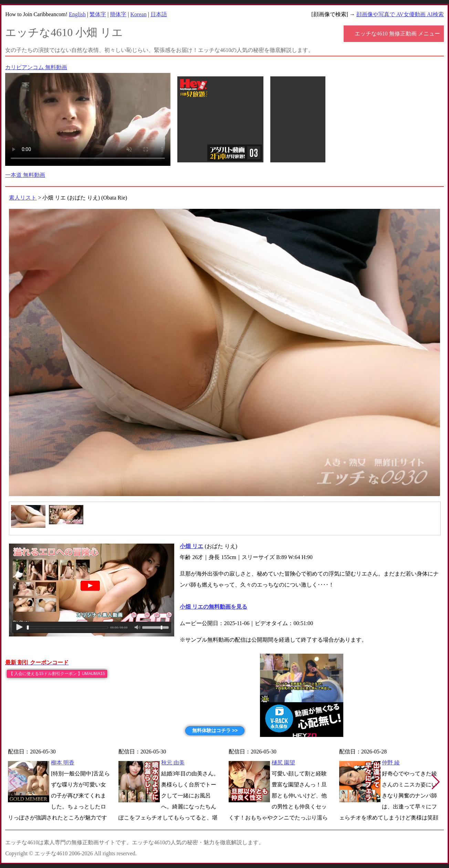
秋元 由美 (173, 763)
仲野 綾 (391, 763)
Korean (139, 14)
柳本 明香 (63, 763)
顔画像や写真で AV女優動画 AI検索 (400, 14)
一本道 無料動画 (25, 175)
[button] (436, 782)
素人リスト (23, 198)
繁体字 (98, 14)
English (77, 14)
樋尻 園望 (283, 763)
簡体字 (118, 14)
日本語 (159, 14)
